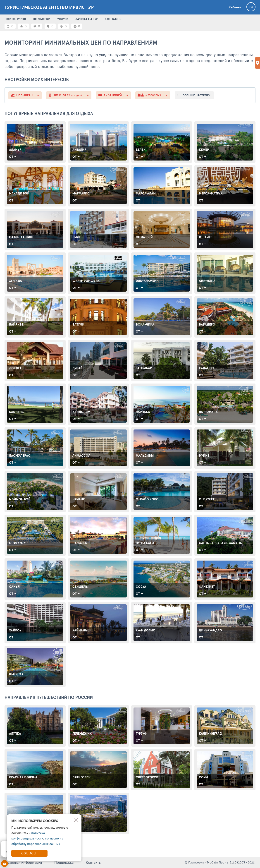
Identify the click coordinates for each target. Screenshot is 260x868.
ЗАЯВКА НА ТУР (87, 19)
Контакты (94, 862)
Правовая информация (23, 862)
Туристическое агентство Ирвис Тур (49, 7)
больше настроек (197, 95)
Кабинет (235, 7)
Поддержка (64, 862)
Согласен (29, 853)
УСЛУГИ (63, 19)
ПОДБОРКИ (42, 19)
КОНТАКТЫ (113, 19)
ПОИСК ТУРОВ (15, 19)
